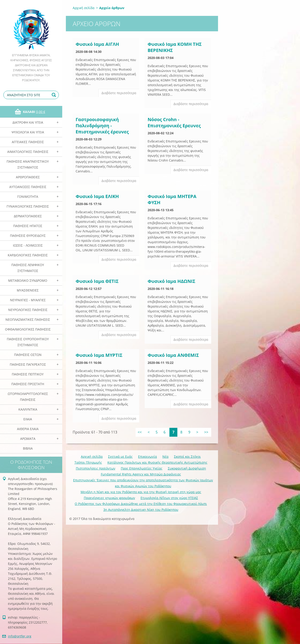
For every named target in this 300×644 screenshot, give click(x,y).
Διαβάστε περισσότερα (119, 93)
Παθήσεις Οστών (28, 355)
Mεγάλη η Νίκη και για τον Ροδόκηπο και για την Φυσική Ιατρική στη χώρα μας (141, 492)
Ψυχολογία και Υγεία (28, 132)
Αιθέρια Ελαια (28, 429)
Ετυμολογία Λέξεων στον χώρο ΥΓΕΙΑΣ (169, 498)
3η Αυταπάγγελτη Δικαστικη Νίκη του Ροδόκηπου (141, 510)
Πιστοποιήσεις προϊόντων (96, 468)
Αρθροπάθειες (28, 177)
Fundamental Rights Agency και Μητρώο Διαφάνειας (141, 474)
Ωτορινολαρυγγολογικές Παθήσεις (28, 397)
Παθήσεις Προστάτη (28, 384)
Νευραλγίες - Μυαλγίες (28, 300)
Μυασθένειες (28, 290)
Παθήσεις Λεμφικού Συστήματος (28, 268)
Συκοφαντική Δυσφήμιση (187, 468)
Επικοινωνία (148, 457)
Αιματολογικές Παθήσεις (28, 152)
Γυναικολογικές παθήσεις (28, 206)
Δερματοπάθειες (28, 216)
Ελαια (28, 419)
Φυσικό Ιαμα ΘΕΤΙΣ (97, 281)
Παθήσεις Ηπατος (28, 226)
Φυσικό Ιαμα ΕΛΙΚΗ (97, 196)
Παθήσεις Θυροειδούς (28, 236)
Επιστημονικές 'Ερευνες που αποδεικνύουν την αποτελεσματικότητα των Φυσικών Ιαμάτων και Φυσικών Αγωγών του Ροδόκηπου (143, 483)
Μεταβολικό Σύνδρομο (28, 280)
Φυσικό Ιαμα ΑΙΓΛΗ (97, 44)
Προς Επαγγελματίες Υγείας (142, 468)
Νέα (165, 457)
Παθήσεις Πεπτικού (28, 374)
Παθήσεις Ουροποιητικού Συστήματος (28, 342)
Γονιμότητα (28, 197)
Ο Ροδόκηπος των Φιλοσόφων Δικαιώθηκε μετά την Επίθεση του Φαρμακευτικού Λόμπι (141, 504)
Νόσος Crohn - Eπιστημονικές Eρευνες (174, 122)
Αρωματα (28, 439)
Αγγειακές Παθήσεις (28, 142)
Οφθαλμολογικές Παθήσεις (28, 329)
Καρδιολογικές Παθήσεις (28, 255)
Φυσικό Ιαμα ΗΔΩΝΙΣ (171, 281)
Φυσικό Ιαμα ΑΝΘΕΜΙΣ (173, 355)
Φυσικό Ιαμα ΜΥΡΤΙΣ (99, 355)
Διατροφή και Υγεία (28, 122)
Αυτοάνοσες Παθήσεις (28, 187)
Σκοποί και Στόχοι (187, 457)
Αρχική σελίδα (84, 8)
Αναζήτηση (55, 95)
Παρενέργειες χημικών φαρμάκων (109, 498)
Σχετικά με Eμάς (120, 457)
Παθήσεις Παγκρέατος (28, 364)
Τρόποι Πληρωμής (88, 462)
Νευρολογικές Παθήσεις (28, 310)
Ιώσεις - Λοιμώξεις (28, 245)
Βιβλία (28, 448)
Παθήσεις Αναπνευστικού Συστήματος (28, 164)
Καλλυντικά (28, 409)
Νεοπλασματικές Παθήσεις (28, 320)
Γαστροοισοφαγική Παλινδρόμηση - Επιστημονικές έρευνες (102, 126)
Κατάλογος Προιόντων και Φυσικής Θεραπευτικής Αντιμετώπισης (157, 462)
